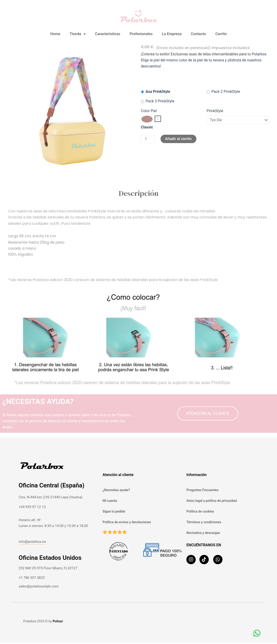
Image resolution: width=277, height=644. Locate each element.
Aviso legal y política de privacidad (212, 501)
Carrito (221, 34)
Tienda (78, 34)
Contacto (198, 34)
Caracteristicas (108, 34)
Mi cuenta (110, 501)
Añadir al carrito (178, 139)
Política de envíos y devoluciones (127, 522)
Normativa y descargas (203, 533)
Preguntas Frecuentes (202, 490)
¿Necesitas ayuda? (116, 490)
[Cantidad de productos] (148, 139)
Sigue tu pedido (114, 511)
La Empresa (172, 34)
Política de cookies (200, 511)
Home (55, 34)
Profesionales (141, 34)
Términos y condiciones (204, 522)
